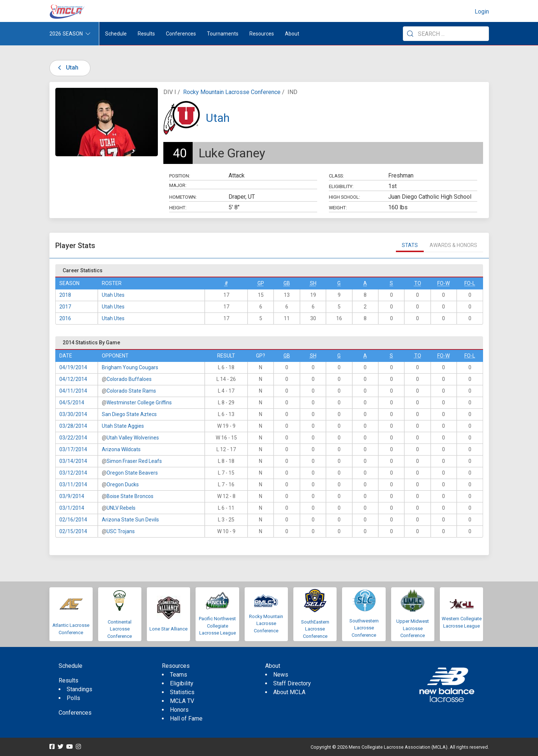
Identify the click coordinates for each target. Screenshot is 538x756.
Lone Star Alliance (168, 629)
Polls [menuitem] (73, 698)
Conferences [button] (181, 34)
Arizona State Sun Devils (130, 520)
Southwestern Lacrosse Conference (364, 628)
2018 (65, 295)
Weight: (338, 208)
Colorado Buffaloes (129, 379)
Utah (67, 68)
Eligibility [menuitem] (182, 683)
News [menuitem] (281, 675)
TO (418, 283)
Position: (180, 176)
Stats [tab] (410, 245)
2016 (65, 318)
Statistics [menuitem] (182, 692)
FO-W (444, 283)
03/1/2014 (72, 508)
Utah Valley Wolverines (133, 438)
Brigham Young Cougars (130, 367)
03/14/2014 (73, 461)
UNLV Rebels (121, 508)
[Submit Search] (410, 34)
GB (287, 283)
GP (261, 283)
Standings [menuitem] (79, 689)
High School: (344, 197)
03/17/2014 (73, 449)
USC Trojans (121, 531)
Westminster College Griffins (139, 403)
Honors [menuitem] (179, 710)
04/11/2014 (73, 391)
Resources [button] (262, 34)
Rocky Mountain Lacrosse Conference (232, 92)
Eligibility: (341, 186)
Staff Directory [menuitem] (292, 683)
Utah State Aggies (123, 426)
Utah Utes (113, 295)
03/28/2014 (73, 426)
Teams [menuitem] (179, 675)
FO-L (470, 283)
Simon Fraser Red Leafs (134, 461)
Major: (178, 185)
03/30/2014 (73, 414)
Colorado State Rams (131, 391)
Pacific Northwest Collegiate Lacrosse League (217, 626)
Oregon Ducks (123, 484)
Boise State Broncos (130, 496)
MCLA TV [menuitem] (182, 701)
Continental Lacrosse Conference (120, 629)
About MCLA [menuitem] (289, 692)
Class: (336, 176)
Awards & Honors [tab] (453, 245)
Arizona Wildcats (121, 449)
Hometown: (183, 197)
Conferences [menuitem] (75, 713)
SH (313, 283)
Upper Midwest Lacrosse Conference (413, 628)
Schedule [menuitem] (116, 34)
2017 (65, 307)
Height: (178, 208)
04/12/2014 (73, 379)
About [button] (292, 34)
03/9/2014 (72, 496)
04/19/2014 (73, 367)
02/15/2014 (73, 531)
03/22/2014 (73, 438)
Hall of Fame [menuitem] (186, 718)
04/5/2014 (72, 403)
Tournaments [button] (223, 34)
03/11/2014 (73, 484)
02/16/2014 (73, 520)
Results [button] (146, 34)
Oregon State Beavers (132, 473)
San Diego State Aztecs (129, 414)
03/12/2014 (73, 473)
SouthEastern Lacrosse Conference (315, 629)
